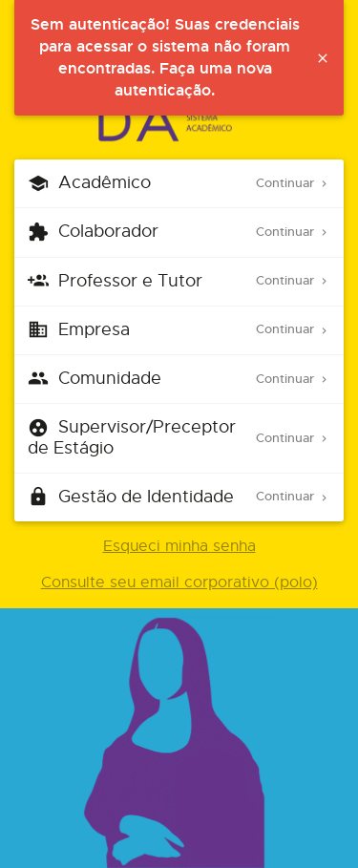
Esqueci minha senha (179, 546)
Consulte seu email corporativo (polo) (179, 582)
